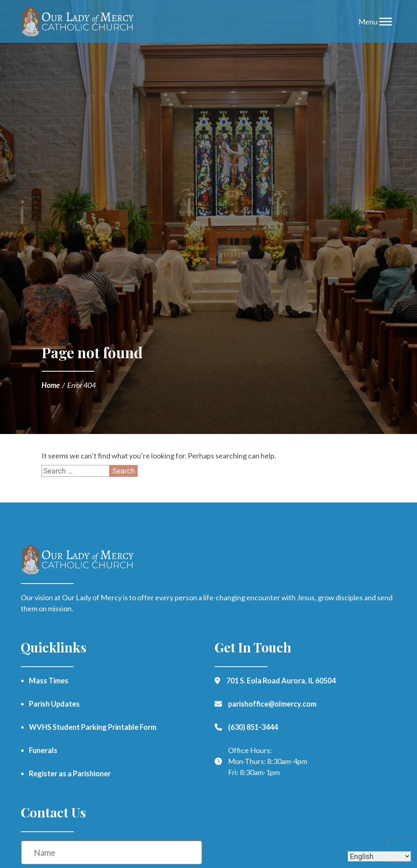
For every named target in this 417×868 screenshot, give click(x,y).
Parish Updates (54, 704)
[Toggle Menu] (386, 21)
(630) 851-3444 (253, 727)
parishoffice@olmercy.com (272, 704)
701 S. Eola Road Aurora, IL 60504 (281, 681)
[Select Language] (379, 856)
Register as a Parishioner (70, 773)
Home (51, 385)
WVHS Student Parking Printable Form (93, 727)
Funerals (43, 750)
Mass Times (49, 681)
